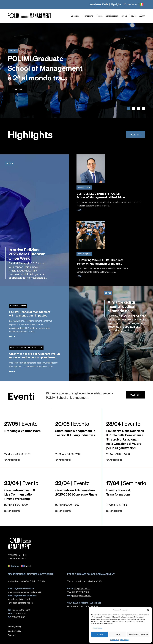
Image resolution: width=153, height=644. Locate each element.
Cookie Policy (115, 640)
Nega (118, 634)
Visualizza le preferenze (138, 634)
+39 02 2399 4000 (19, 610)
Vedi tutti (136, 135)
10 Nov (26, 348)
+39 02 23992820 (78, 592)
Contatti (12, 635)
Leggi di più (17, 89)
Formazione (88, 16)
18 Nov (18, 306)
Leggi (79, 210)
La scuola (75, 16)
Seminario (126, 483)
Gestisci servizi (97, 628)
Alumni (142, 16)
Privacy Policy (125, 640)
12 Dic (84, 187)
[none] (142, 4)
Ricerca (99, 16)
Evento (21, 424)
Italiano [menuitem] (15, 566)
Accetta (100, 634)
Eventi (124, 16)
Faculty (133, 16)
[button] (148, 610)
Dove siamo (130, 4)
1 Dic (84, 254)
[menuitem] (142, 4)
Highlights (116, 4)
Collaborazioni (112, 16)
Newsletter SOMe (99, 4)
